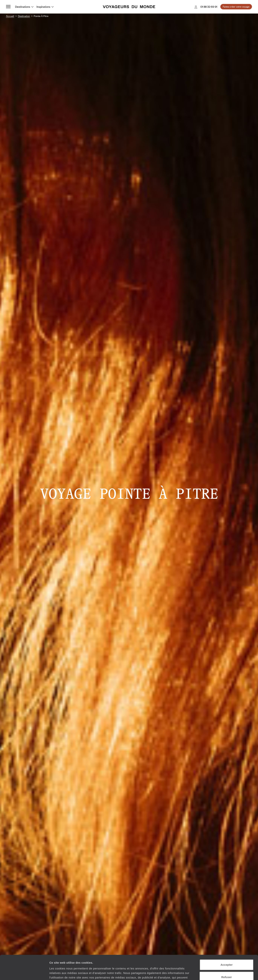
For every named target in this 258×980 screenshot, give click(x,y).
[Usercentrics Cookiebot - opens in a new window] (24, 973)
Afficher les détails (62, 973)
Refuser (227, 953)
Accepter (227, 940)
